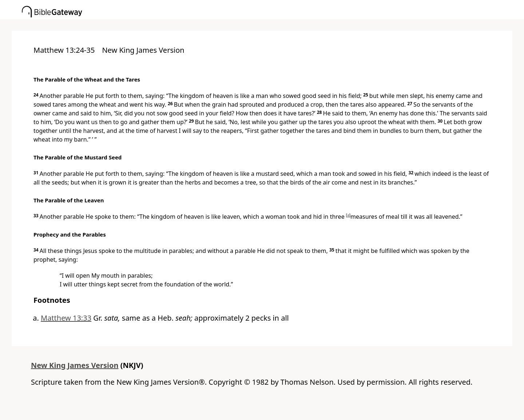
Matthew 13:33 (66, 318)
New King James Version (75, 365)
